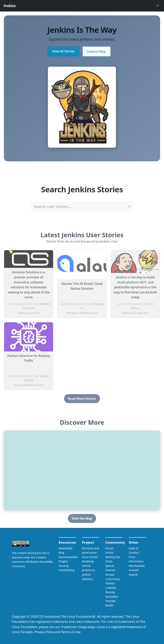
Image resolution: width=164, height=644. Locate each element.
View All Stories (63, 51)
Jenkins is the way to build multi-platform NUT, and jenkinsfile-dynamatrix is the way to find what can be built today (135, 289)
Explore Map (97, 51)
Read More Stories (82, 400)
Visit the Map (82, 520)
